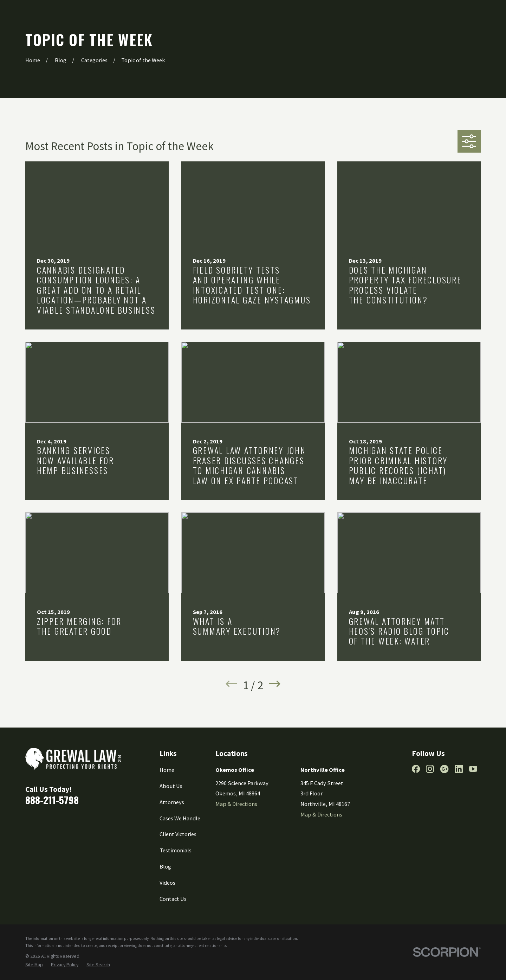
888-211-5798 (52, 800)
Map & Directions (236, 804)
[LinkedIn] (459, 769)
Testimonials (176, 850)
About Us (171, 786)
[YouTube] (473, 769)
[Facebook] (416, 769)
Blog (165, 866)
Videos (167, 883)
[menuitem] (34, 965)
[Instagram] (430, 769)
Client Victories (178, 834)
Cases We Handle (180, 818)
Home (167, 770)
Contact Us (173, 899)
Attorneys (172, 802)
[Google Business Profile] (444, 769)
